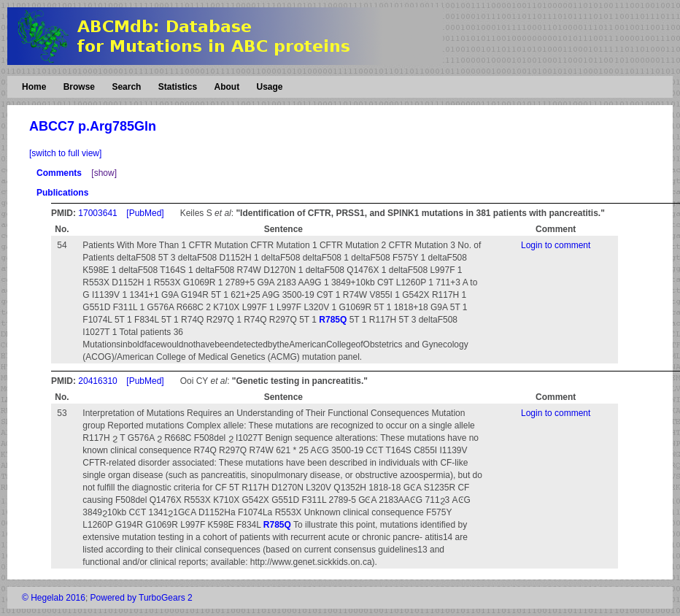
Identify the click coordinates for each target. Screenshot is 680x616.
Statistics (178, 87)
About (227, 87)
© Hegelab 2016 (54, 598)
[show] (104, 173)
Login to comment (556, 245)
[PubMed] (145, 213)
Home (34, 87)
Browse (79, 87)
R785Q (333, 320)
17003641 (97, 213)
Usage (269, 87)
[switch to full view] (65, 153)
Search (126, 87)
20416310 (97, 381)
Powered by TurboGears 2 (142, 598)
